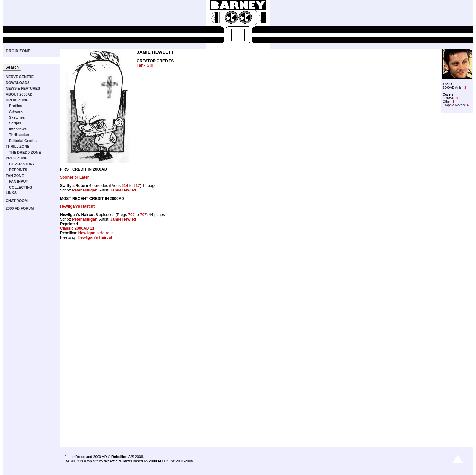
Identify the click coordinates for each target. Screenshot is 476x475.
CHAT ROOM (17, 201)
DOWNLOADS (18, 83)
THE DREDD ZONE (25, 152)
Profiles (16, 106)
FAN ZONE (15, 176)
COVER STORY (22, 164)
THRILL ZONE (18, 146)
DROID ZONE (18, 51)
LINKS (11, 193)
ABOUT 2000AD (19, 94)
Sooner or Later (74, 177)
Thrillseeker (19, 135)
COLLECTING (21, 187)
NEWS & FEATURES (23, 88)
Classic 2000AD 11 (77, 228)
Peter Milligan (85, 190)
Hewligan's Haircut (77, 206)
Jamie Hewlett (123, 190)
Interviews (18, 129)
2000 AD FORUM (20, 208)
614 (125, 186)
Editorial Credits (23, 141)
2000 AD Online (162, 461)
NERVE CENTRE (20, 77)
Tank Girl (145, 65)
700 (131, 215)
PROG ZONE (17, 158)
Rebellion (120, 457)
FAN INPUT (18, 181)
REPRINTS (18, 170)
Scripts (15, 123)
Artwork (16, 111)
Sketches (17, 117)
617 (137, 186)
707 (143, 215)
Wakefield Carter (118, 461)
